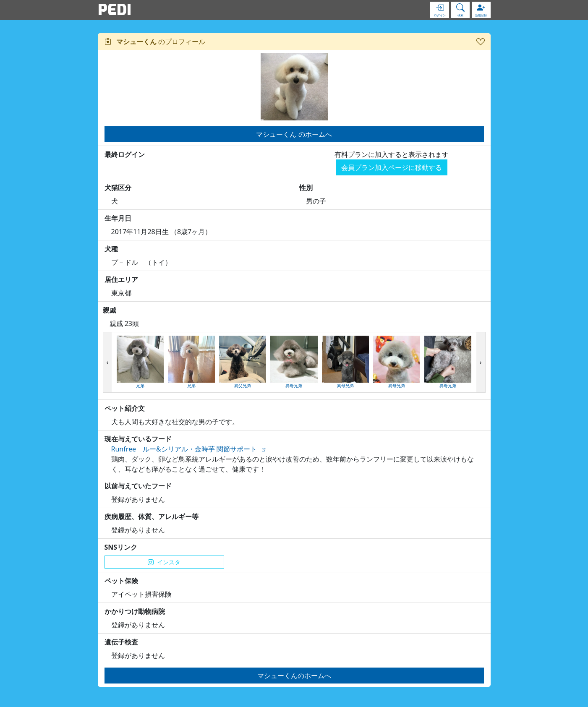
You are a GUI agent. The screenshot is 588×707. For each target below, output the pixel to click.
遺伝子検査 (121, 642)
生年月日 (118, 218)
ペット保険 (121, 581)
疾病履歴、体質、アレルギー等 (152, 517)
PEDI (115, 10)
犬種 (111, 249)
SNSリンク (121, 547)
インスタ (164, 562)
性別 (306, 188)
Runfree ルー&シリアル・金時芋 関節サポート (184, 449)
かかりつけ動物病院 (135, 611)
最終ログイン (125, 154)
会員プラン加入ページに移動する (392, 167)
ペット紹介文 (125, 408)
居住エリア (121, 279)
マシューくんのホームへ (294, 676)
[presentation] (108, 363)
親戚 (110, 310)
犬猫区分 (118, 188)
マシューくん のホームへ (294, 134)
